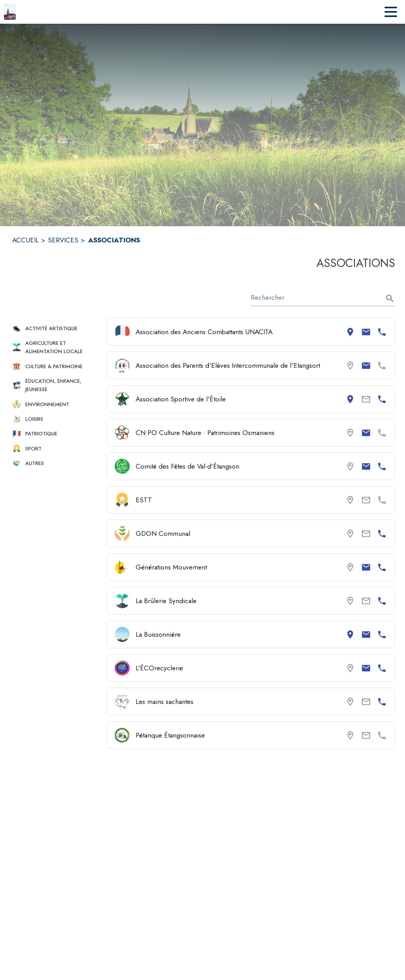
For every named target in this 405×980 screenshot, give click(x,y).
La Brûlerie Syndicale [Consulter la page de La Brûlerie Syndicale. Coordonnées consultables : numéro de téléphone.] (166, 601)
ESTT (144, 500)
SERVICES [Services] (63, 240)
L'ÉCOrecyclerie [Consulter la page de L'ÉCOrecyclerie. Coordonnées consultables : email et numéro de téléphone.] (159, 668)
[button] (56, 328)
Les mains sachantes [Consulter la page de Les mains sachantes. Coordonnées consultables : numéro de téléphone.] (165, 702)
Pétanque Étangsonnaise (170, 735)
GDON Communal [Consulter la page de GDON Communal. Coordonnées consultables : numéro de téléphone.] (163, 534)
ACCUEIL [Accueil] (26, 240)
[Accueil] (10, 12)
